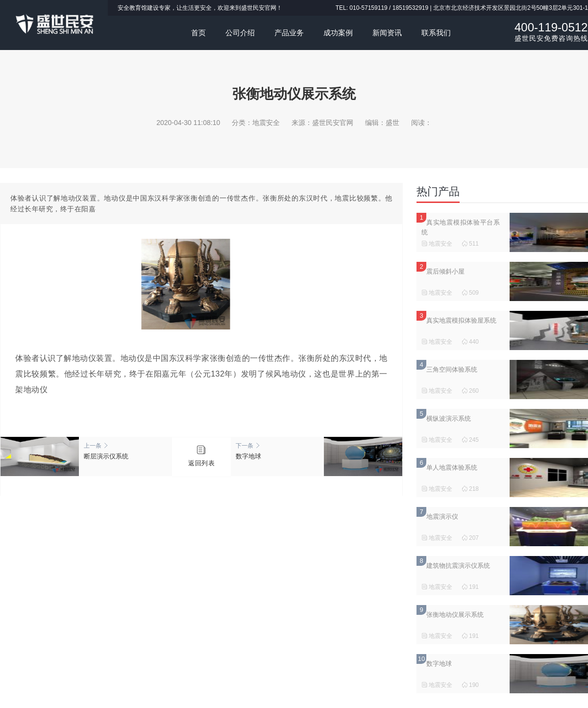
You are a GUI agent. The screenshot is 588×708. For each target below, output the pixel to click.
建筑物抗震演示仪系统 (458, 566)
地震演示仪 (442, 517)
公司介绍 (240, 33)
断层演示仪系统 (125, 451)
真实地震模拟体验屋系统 (461, 320)
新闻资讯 (387, 33)
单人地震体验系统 (452, 468)
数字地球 (277, 451)
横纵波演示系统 (449, 418)
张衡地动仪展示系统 (455, 615)
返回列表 (201, 463)
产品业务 (289, 33)
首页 (198, 33)
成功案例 (338, 33)
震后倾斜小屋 (445, 271)
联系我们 (436, 33)
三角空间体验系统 (452, 369)
